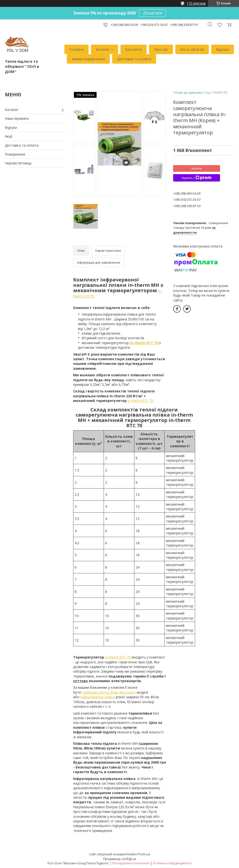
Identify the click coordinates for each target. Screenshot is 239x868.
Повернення (15, 154)
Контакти (134, 49)
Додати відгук (219, 25)
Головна (76, 49)
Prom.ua (144, 854)
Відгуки (223, 49)
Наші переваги (17, 118)
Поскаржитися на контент (131, 863)
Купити (197, 168)
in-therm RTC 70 (140, 401)
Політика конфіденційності (172, 863)
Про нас (161, 49)
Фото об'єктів (192, 49)
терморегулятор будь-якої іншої (109, 692)
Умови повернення (88, 59)
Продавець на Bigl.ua (120, 859)
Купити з (196, 178)
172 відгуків (196, 3)
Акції (9, 136)
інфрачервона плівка (98, 697)
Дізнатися (153, 13)
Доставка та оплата (134, 59)
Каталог (103, 49)
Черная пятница (18, 163)
